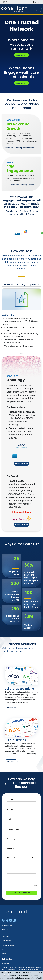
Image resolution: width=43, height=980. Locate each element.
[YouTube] (11, 920)
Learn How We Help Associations (21, 148)
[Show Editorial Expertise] (20, 353)
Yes (38, 978)
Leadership (5, 933)
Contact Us (5, 963)
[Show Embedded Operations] (23, 353)
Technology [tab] (21, 284)
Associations (6, 950)
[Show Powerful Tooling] (22, 353)
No (41, 978)
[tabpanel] (21, 318)
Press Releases (7, 940)
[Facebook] (3, 920)
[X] (7, 920)
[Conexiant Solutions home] (21, 911)
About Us (5, 929)
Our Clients (5, 937)
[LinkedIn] (14, 920)
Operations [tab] (34, 284)
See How (11, 707)
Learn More (21, 463)
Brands (4, 953)
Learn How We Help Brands (23, 185)
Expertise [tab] (8, 284)
